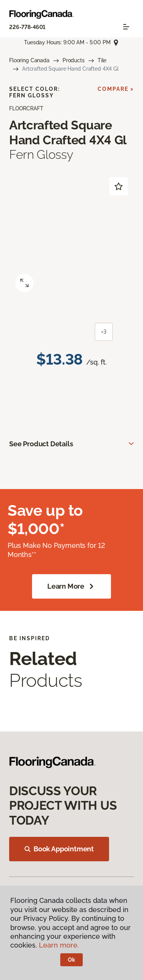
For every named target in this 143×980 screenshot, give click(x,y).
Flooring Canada (29, 60)
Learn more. (59, 945)
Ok (71, 960)
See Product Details (41, 444)
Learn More (71, 586)
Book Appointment (59, 849)
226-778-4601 (27, 27)
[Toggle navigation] (126, 27)
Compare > (116, 89)
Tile (102, 60)
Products (74, 60)
